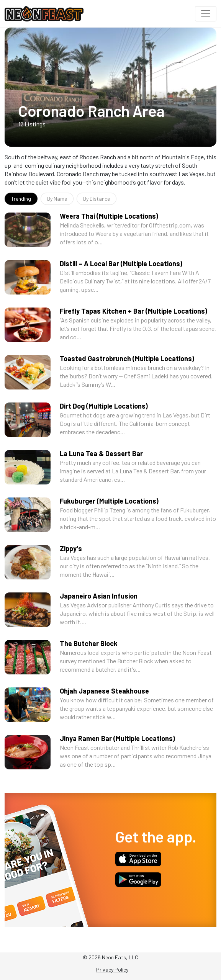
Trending (21, 199)
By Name (57, 199)
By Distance (97, 199)
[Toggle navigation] (206, 14)
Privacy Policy (112, 969)
